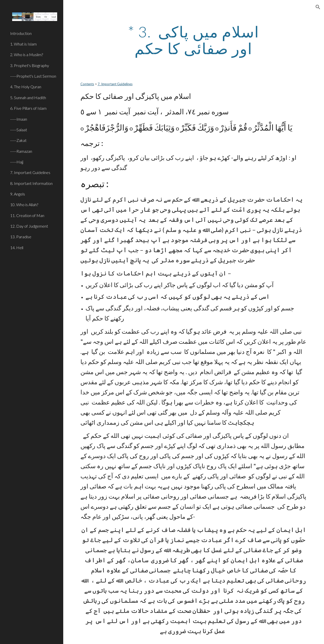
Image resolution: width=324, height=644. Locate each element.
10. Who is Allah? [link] (24, 205)
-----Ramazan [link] (21, 151)
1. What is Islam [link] (23, 44)
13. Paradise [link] (21, 237)
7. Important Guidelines (115, 84)
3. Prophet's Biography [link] (30, 65)
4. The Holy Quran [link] (26, 87)
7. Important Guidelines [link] (30, 172)
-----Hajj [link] (17, 162)
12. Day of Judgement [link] (29, 226)
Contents (87, 84)
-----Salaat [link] (19, 130)
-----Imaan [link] (19, 119)
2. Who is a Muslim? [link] (27, 55)
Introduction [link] (21, 33)
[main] (194, 40)
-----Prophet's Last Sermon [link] (33, 76)
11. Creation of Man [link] (27, 215)
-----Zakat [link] (18, 140)
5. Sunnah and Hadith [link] (28, 98)
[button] (318, 7)
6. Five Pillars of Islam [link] (28, 108)
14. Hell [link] (17, 248)
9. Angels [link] (18, 194)
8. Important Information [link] (31, 183)
